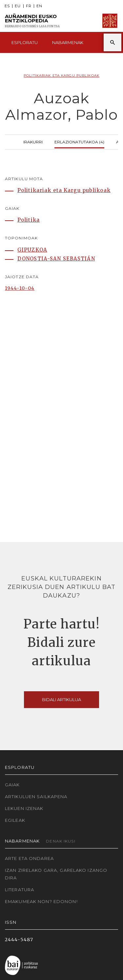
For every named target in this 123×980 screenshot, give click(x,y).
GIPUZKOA (32, 250)
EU (18, 6)
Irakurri (33, 141)
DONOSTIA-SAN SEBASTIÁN (56, 259)
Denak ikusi (61, 841)
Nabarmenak (68, 42)
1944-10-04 (20, 288)
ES (7, 6)
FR (29, 6)
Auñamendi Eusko (32, 21)
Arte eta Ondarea (29, 858)
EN (39, 6)
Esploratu (25, 42)
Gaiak (12, 785)
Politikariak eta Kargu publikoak (61, 75)
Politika (29, 220)
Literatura (20, 890)
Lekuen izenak (24, 808)
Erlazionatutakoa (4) (79, 141)
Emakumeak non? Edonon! (41, 901)
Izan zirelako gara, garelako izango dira (56, 874)
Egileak (15, 820)
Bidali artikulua (61, 699)
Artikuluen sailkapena (36, 796)
